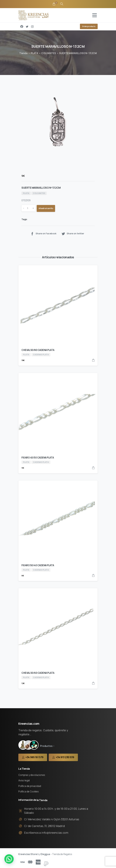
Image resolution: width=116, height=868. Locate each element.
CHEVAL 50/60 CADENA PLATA (38, 673)
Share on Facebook (43, 234)
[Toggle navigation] (95, 15)
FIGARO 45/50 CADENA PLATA (38, 458)
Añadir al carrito (46, 208)
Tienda (23, 53)
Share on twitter (73, 234)
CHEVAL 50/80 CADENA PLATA (38, 350)
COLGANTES (49, 53)
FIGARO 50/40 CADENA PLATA (38, 565)
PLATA (34, 53)
